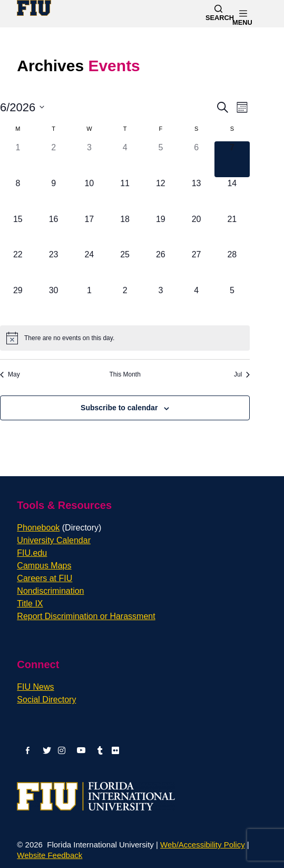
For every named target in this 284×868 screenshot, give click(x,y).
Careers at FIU (45, 578)
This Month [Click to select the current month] (125, 374)
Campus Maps (44, 566)
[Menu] (253, 13)
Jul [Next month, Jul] (242, 374)
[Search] (218, 14)
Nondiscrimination (50, 591)
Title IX (30, 604)
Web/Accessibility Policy (203, 845)
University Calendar (54, 540)
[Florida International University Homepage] (36, 7)
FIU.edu (32, 553)
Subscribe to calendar (119, 408)
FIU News (35, 687)
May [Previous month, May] (10, 374)
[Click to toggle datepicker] (22, 107)
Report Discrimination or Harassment (86, 616)
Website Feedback (50, 855)
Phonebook (59, 528)
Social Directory (46, 700)
